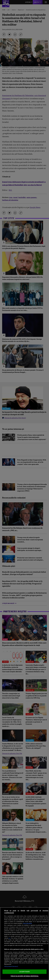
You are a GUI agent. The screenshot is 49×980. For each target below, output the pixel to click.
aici (9, 938)
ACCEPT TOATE (24, 972)
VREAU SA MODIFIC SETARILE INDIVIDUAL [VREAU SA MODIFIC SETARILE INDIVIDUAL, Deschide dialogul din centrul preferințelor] (24, 976)
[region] (24, 944)
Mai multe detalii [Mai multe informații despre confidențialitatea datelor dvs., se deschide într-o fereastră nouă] (28, 923)
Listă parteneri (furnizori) (11, 966)
